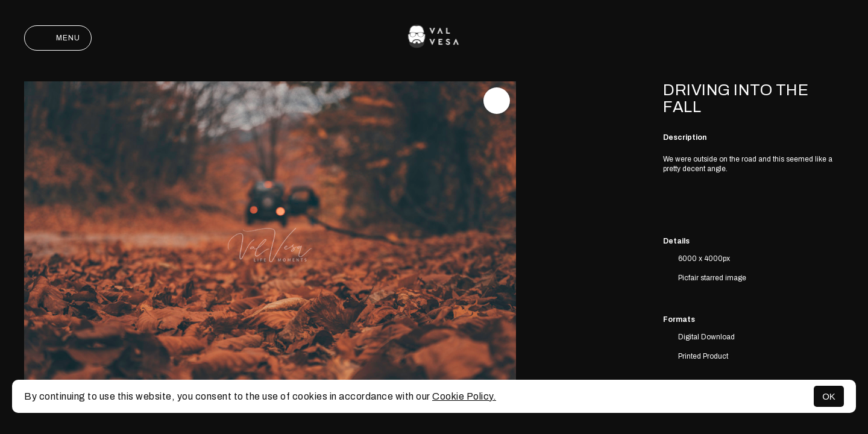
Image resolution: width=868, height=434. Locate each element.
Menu (58, 38)
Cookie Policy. (464, 396)
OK (829, 396)
